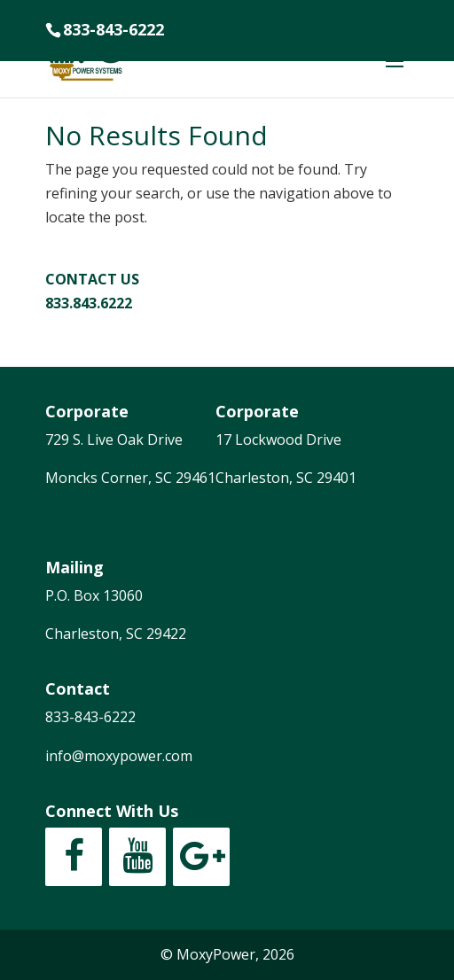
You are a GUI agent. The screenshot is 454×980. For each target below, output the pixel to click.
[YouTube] (137, 857)
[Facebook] (74, 857)
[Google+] (201, 857)
